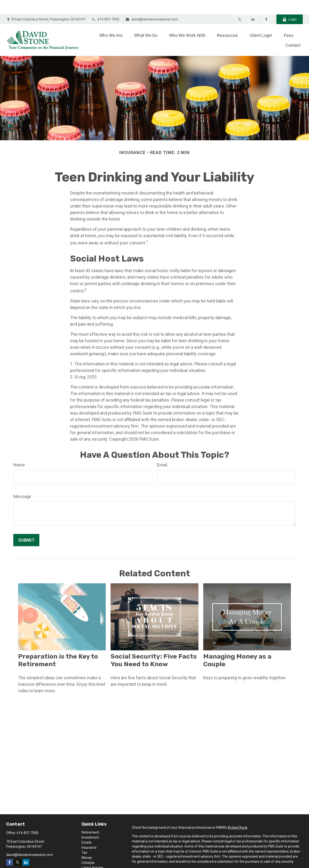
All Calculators (92, 863)
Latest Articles (93, 853)
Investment (90, 823)
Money (87, 843)
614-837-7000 (105, 5)
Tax (84, 838)
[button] (111, 21)
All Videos (89, 858)
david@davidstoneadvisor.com (152, 5)
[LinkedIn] (253, 5)
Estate (87, 828)
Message (22, 482)
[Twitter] (240, 5)
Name (19, 450)
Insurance (89, 833)
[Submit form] (26, 526)
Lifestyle (88, 848)
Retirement (90, 818)
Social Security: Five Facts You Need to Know (154, 646)
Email (162, 450)
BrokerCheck (238, 813)
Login (290, 5)
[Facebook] (266, 5)
